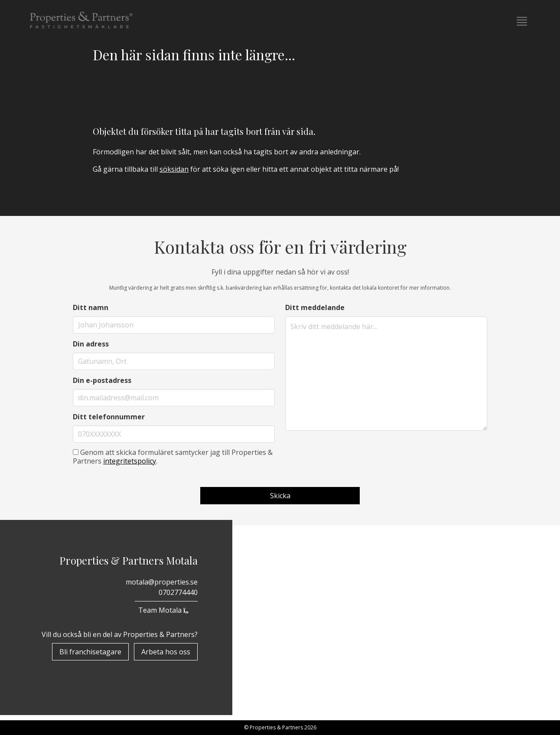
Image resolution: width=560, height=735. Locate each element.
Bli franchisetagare (90, 652)
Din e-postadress (102, 380)
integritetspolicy (130, 461)
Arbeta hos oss (166, 652)
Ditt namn (91, 307)
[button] (522, 21)
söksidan (174, 169)
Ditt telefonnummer (109, 417)
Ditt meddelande (315, 307)
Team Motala (166, 610)
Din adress (91, 344)
